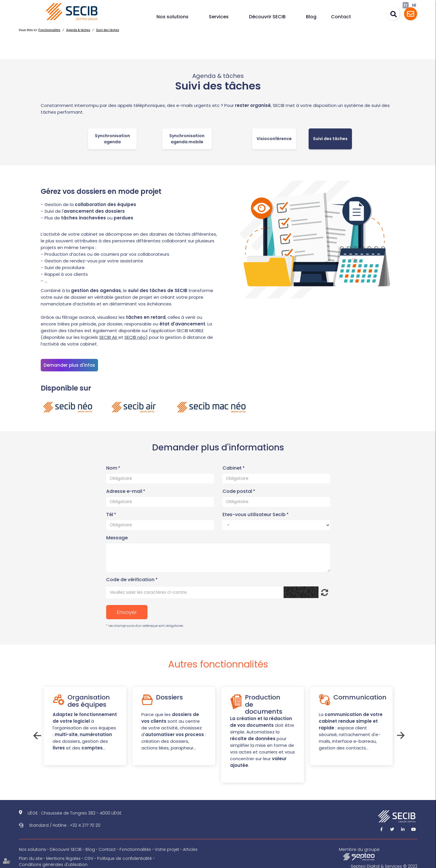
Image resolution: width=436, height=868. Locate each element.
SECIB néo (135, 337)
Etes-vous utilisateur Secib (255, 512)
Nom (112, 466)
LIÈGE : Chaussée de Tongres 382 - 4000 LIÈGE (75, 811)
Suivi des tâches (107, 30)
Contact (341, 17)
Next (400, 733)
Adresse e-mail (125, 489)
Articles (192, 848)
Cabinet (233, 466)
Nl (414, 5)
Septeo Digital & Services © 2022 (384, 865)
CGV (90, 857)
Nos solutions (172, 17)
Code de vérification (130, 578)
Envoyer (127, 610)
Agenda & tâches (78, 30)
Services (219, 17)
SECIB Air (109, 337)
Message (117, 536)
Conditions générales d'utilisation (54, 863)
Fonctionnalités (49, 30)
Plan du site (31, 857)
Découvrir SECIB (267, 17)
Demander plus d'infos (69, 365)
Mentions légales (64, 857)
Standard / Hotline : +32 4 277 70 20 (65, 824)
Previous (36, 733)
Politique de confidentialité (126, 857)
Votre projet (168, 848)
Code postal (238, 489)
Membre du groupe (360, 852)
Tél (110, 512)
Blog (311, 17)
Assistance (411, 14)
